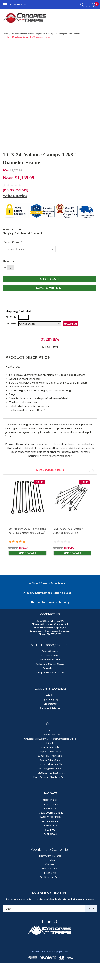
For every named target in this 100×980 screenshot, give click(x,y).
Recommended (50, 470)
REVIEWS (50, 830)
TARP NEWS (50, 834)
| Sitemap (64, 952)
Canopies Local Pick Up (69, 34)
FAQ (50, 730)
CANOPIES (50, 808)
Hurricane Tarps (50, 868)
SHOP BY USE (50, 800)
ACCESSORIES (50, 821)
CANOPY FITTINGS (50, 817)
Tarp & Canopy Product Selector (50, 773)
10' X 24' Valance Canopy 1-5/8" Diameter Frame (29, 37)
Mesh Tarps (50, 873)
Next (93, 471)
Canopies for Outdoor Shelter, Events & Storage (33, 34)
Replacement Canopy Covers (50, 664)
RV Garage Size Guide (50, 769)
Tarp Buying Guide (50, 747)
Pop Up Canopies (50, 651)
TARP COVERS (50, 804)
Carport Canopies (50, 655)
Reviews (50, 347)
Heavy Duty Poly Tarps (50, 856)
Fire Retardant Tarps (50, 877)
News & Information (50, 734)
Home (6, 34)
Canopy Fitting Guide (50, 760)
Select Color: (13, 242)
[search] (81, 5)
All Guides (50, 743)
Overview (50, 339)
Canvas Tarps (50, 860)
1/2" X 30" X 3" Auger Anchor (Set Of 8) (68, 530)
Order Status (50, 704)
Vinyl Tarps (50, 864)
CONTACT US (50, 825)
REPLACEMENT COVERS (50, 813)
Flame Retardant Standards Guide (50, 777)
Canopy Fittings (50, 668)
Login (45, 699)
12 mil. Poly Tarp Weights (50, 756)
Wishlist (50, 695)
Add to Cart (27, 553)
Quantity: (9, 261)
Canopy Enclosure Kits (50, 660)
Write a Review (15, 196)
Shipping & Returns (50, 708)
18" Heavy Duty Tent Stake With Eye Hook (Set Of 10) (27, 530)
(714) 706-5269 (18, 5)
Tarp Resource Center (50, 752)
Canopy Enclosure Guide (50, 764)
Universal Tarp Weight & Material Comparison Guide (50, 739)
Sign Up (54, 699)
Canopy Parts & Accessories (50, 672)
